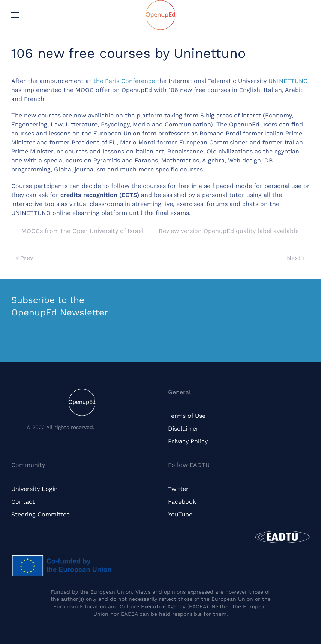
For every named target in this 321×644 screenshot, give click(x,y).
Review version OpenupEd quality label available (229, 231)
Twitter (178, 489)
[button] (15, 15)
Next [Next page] (296, 258)
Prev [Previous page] (25, 258)
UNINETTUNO (288, 81)
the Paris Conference (124, 81)
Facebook (182, 502)
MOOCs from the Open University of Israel (82, 231)
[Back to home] (160, 15)
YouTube (180, 514)
